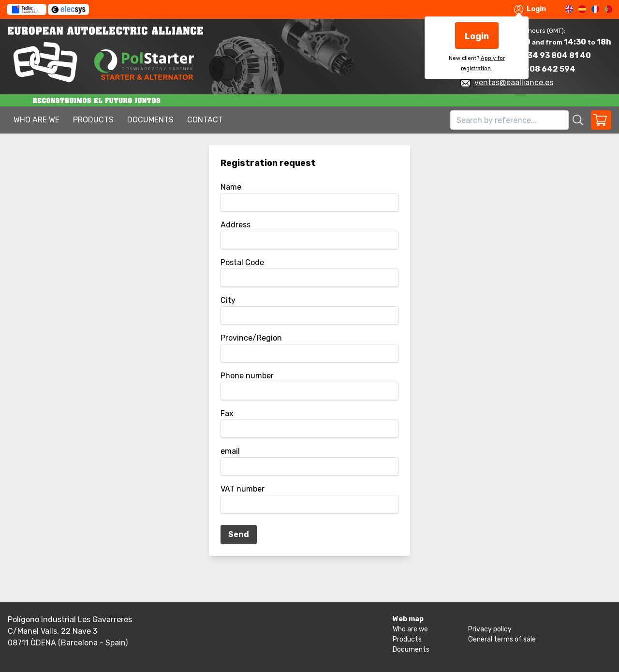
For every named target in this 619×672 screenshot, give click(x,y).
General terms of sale (502, 639)
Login (530, 9)
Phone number (247, 376)
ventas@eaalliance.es (514, 82)
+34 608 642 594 (541, 69)
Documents (150, 120)
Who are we (37, 120)
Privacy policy (490, 629)
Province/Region (251, 338)
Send (239, 534)
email (230, 451)
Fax (227, 413)
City (228, 300)
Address (236, 225)
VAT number (243, 489)
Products (93, 120)
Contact (205, 120)
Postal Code (242, 262)
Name (231, 187)
